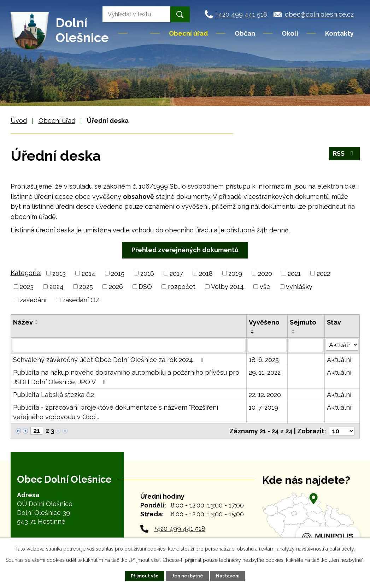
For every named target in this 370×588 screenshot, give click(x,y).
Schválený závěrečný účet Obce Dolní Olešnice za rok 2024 (110, 360)
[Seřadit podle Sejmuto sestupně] (294, 333)
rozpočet (182, 287)
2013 (59, 273)
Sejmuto (303, 322)
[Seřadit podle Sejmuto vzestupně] (294, 330)
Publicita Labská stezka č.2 (54, 395)
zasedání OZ (81, 300)
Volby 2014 (227, 287)
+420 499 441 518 (180, 528)
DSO (145, 287)
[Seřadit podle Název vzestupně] (37, 321)
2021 (294, 273)
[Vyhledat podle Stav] (342, 345)
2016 (147, 273)
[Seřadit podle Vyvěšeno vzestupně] (253, 330)
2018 (206, 273)
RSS (344, 153)
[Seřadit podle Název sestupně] (37, 323)
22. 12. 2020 (265, 395)
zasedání (33, 300)
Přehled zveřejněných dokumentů (185, 250)
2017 (176, 273)
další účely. (342, 549)
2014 (89, 273)
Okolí (290, 33)
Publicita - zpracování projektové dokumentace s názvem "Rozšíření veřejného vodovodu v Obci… (116, 412)
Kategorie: (26, 273)
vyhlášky (299, 287)
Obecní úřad (188, 33)
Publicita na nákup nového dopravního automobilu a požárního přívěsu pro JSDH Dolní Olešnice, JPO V (126, 377)
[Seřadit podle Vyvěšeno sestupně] (253, 333)
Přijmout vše (145, 576)
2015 (118, 273)
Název (23, 322)
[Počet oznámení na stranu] (342, 431)
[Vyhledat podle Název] (129, 345)
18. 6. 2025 (264, 360)
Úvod (140, 33)
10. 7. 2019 (263, 407)
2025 (86, 287)
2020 (265, 273)
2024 (57, 287)
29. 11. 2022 (265, 372)
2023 (27, 287)
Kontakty (339, 33)
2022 (323, 273)
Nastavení (228, 576)
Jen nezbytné (187, 576)
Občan (245, 33)
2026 (116, 287)
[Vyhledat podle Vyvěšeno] (267, 345)
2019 (235, 273)
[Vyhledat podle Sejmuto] (306, 345)
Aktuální (339, 360)
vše (265, 287)
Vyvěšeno (264, 322)
